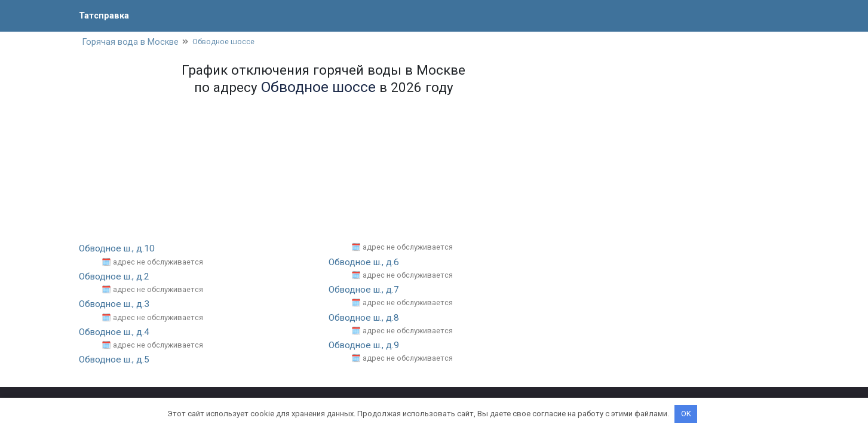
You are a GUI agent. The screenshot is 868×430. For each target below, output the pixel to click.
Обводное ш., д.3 (116, 305)
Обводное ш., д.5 (116, 360)
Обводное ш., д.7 (366, 291)
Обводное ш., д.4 (116, 332)
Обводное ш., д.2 (116, 277)
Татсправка (106, 15)
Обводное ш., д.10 (119, 249)
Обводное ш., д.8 (366, 318)
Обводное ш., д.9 (366, 346)
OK (686, 414)
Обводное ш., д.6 (366, 263)
